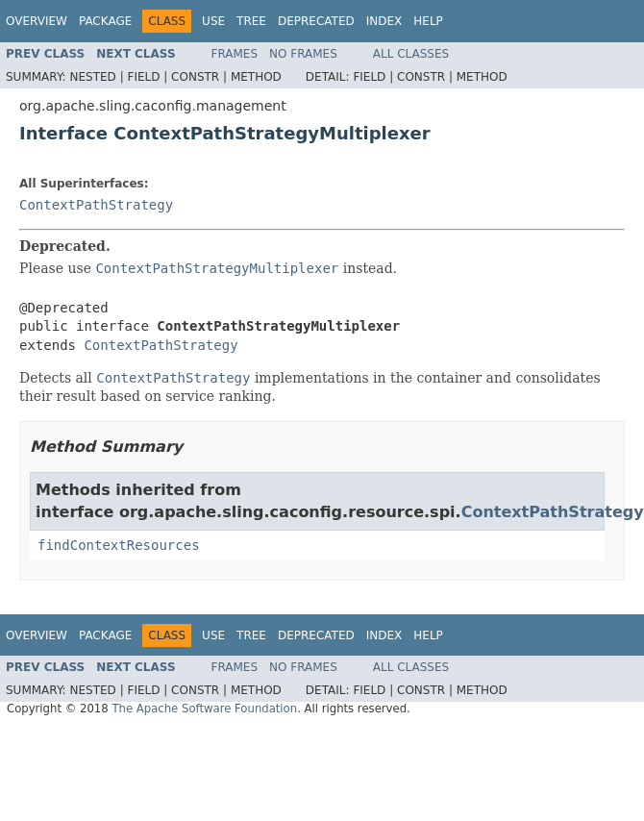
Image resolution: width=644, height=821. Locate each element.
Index (384, 21)
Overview (37, 21)
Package (105, 21)
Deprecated (316, 21)
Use (213, 21)
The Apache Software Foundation (204, 709)
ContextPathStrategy (96, 205)
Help (428, 21)
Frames (235, 54)
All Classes (411, 54)
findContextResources (119, 545)
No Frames (303, 54)
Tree (251, 21)
